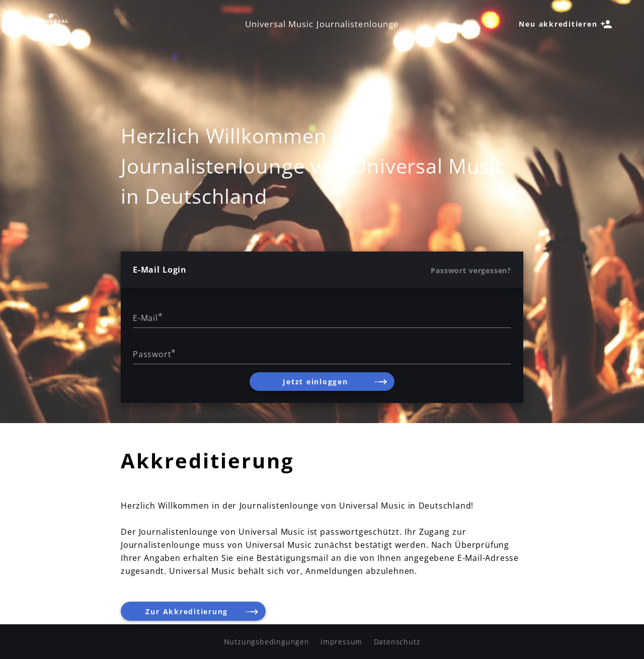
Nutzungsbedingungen (267, 642)
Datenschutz (397, 642)
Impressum (341, 642)
